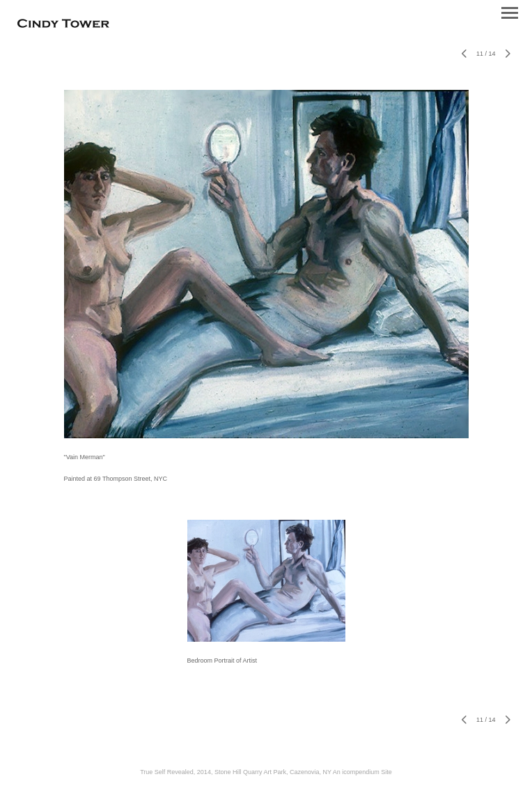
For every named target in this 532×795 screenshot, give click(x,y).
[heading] (63, 25)
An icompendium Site (362, 772)
